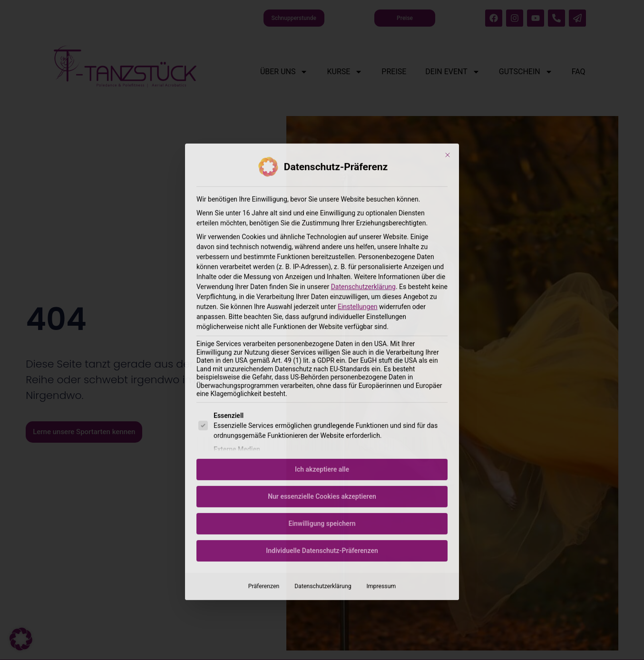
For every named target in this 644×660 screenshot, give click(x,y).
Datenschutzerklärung (363, 171)
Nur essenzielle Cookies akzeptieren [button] (322, 381)
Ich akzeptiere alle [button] (322, 354)
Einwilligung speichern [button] (322, 408)
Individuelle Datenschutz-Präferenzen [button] (322, 435)
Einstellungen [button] (358, 191)
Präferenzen (264, 471)
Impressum (381, 471)
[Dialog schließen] (448, 39)
